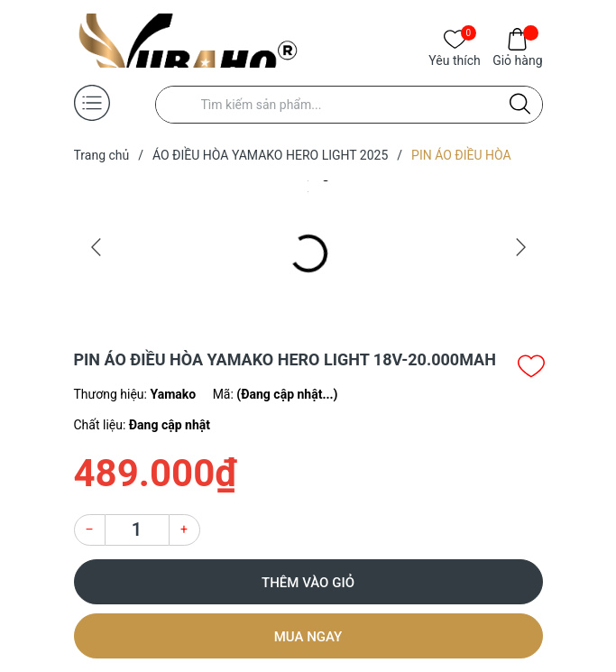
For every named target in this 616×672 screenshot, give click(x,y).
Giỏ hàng (517, 59)
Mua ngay (308, 637)
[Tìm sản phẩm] (349, 105)
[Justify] (520, 105)
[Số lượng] (137, 530)
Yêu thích (454, 59)
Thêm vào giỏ (308, 583)
